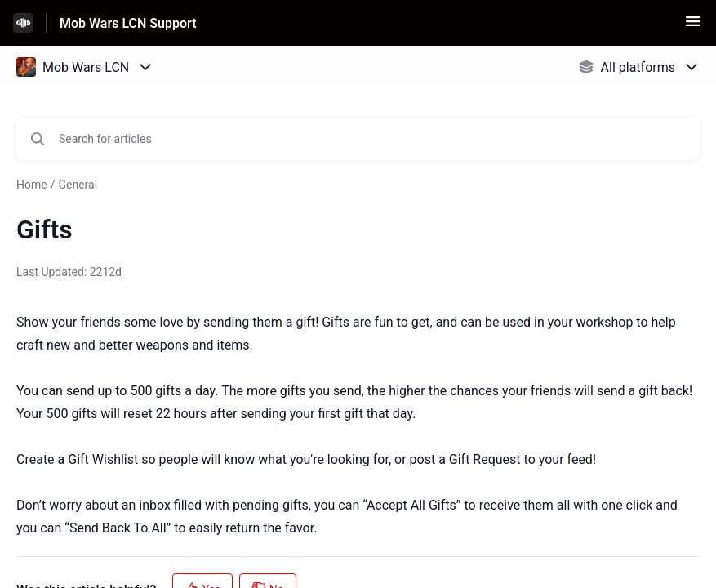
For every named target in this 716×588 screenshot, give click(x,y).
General (78, 185)
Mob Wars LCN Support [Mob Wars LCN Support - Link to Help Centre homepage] (128, 23)
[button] (693, 27)
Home (32, 185)
